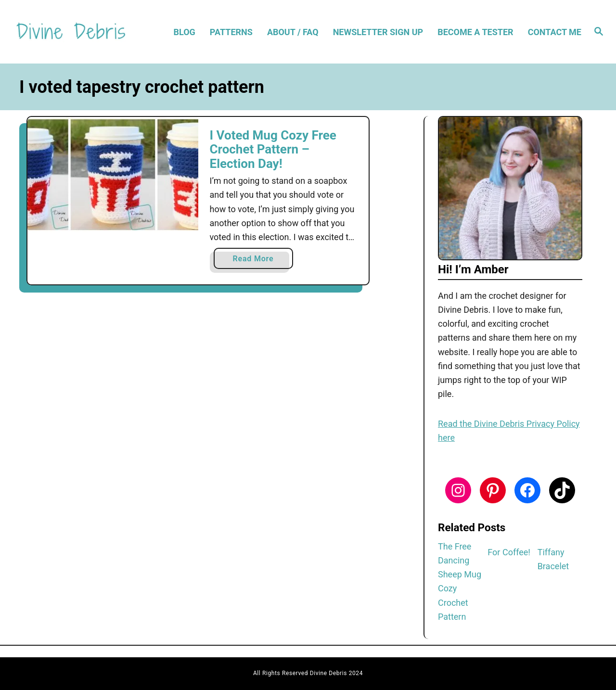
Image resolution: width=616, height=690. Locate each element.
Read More (257, 261)
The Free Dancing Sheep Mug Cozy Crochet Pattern (460, 581)
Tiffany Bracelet (553, 559)
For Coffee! (509, 552)
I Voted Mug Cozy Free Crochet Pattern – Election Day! (273, 149)
